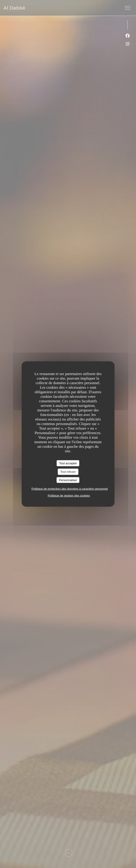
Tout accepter (68, 463)
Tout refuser (68, 472)
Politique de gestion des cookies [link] (69, 496)
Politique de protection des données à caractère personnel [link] (69, 489)
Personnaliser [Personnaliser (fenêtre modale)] (68, 480)
